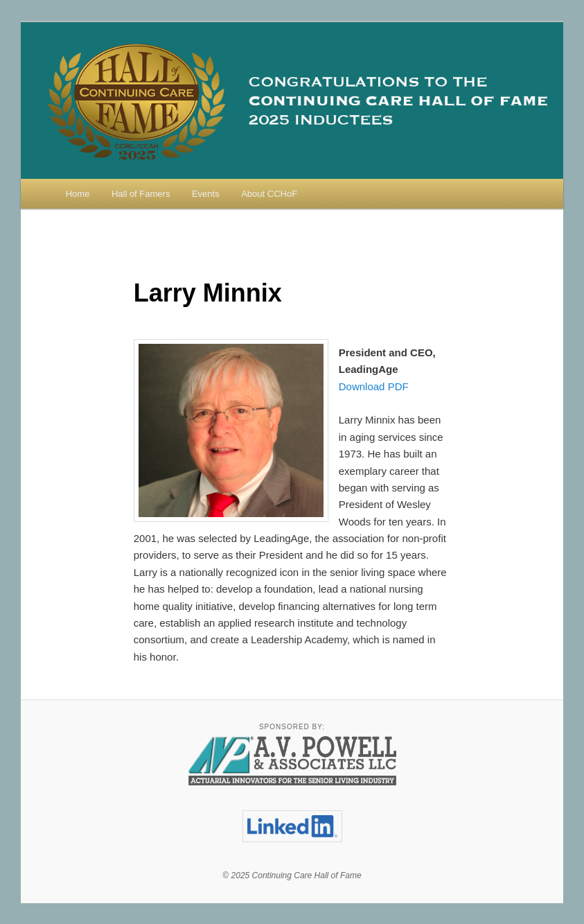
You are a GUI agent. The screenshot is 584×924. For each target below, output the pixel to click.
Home (78, 194)
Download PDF (374, 386)
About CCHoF (269, 194)
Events (206, 194)
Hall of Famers (141, 194)
